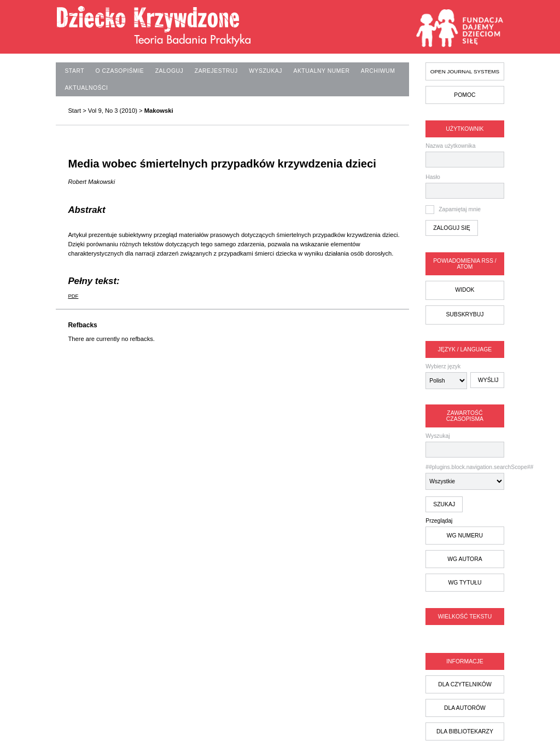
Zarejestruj (216, 71)
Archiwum (378, 71)
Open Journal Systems (465, 71)
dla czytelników (465, 684)
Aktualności (86, 88)
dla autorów (465, 708)
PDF (73, 296)
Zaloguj (170, 71)
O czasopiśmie (120, 71)
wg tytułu (465, 583)
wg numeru (465, 536)
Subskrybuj (465, 314)
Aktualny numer (321, 71)
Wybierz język (443, 366)
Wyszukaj (465, 445)
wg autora (465, 559)
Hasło (433, 177)
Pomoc (465, 95)
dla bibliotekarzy (465, 731)
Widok (465, 290)
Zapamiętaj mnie (460, 209)
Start (74, 71)
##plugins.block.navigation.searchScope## (465, 477)
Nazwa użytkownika (450, 146)
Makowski (159, 111)
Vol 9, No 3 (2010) (113, 111)
